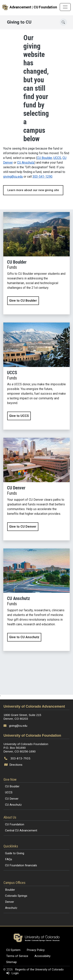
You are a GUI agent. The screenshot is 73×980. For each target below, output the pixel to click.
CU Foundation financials (21, 865)
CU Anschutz (26, 163)
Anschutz (11, 908)
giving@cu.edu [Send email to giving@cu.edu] (18, 726)
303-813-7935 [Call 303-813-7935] (20, 758)
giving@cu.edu (13, 177)
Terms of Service (17, 956)
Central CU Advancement (21, 830)
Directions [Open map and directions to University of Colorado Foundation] (14, 765)
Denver (10, 902)
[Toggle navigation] (65, 7)
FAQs (9, 859)
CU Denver (12, 799)
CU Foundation (15, 824)
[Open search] (63, 22)
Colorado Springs (16, 896)
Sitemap (11, 962)
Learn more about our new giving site (33, 190)
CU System (13, 950)
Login (12, 973)
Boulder (10, 890)
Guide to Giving (15, 853)
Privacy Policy (36, 950)
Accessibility (42, 956)
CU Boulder (44, 158)
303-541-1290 (42, 177)
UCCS (57, 158)
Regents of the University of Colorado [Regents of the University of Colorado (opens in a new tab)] (39, 969)
